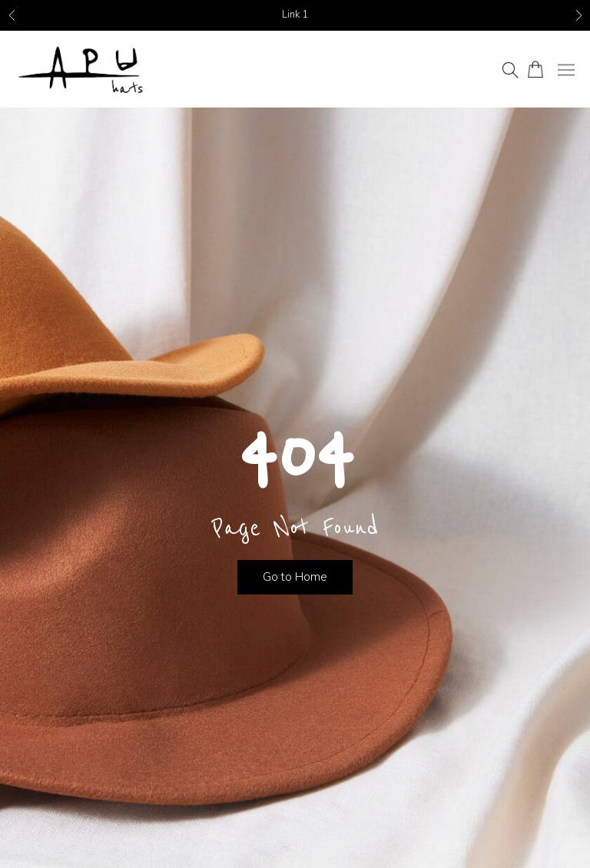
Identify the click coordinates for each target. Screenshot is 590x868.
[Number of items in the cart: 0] (535, 70)
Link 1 (295, 15)
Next (578, 16)
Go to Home (295, 577)
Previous (12, 16)
